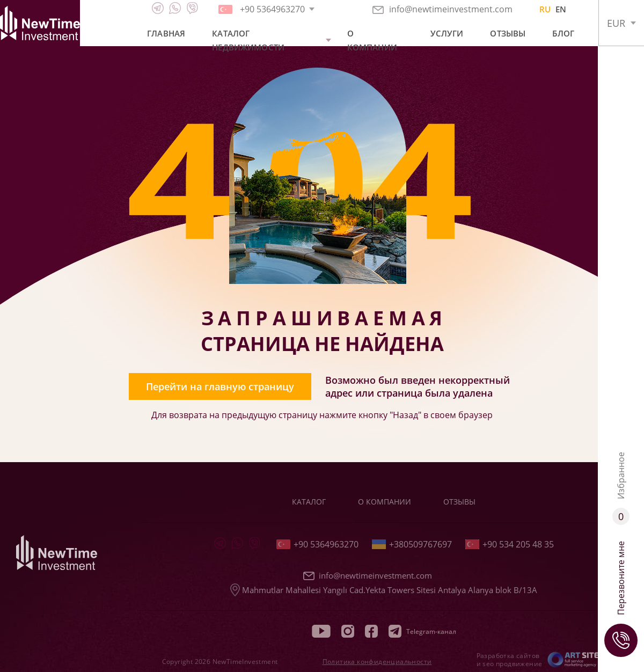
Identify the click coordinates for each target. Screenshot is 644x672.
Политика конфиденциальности (377, 662)
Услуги (447, 33)
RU (545, 9)
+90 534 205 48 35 (510, 544)
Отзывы (508, 33)
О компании (372, 40)
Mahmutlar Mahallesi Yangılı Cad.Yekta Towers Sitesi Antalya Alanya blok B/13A (384, 590)
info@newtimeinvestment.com (442, 9)
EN (561, 9)
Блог (563, 33)
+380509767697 (412, 544)
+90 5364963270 (317, 544)
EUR (616, 23)
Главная (166, 33)
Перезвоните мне (621, 599)
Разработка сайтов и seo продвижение (510, 660)
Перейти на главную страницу (220, 386)
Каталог (309, 502)
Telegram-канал (422, 631)
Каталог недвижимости (248, 40)
